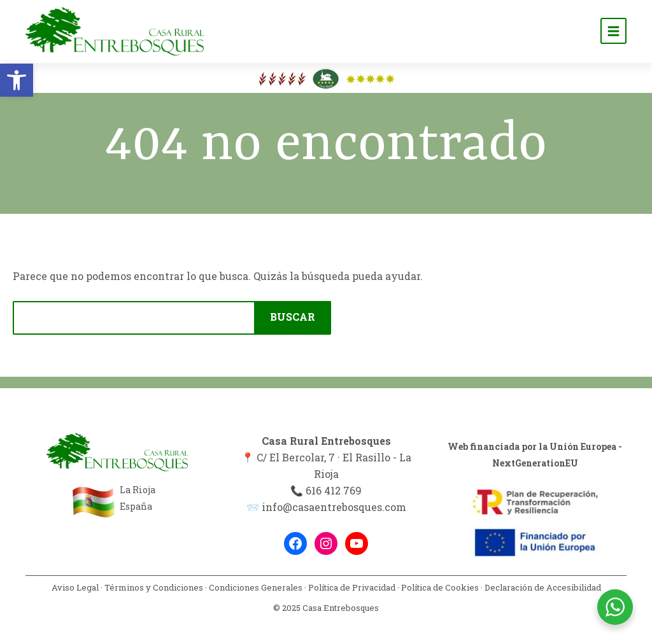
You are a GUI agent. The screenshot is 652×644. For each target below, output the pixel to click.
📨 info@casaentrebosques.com (326, 507)
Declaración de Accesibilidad (543, 587)
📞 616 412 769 (326, 490)
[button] (17, 80)
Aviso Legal (75, 587)
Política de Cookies (440, 587)
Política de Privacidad (352, 587)
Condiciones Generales (256, 587)
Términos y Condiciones (154, 587)
